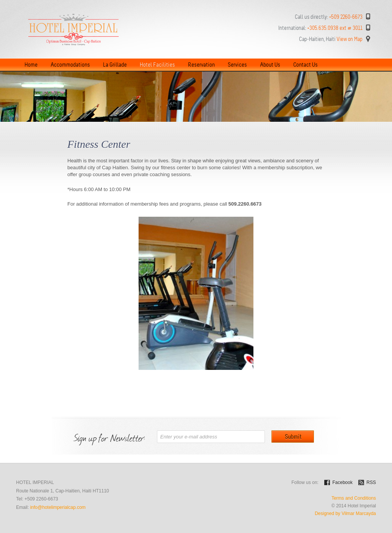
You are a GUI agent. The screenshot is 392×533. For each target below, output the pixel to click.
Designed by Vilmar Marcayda (345, 513)
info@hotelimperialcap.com (58, 507)
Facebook (342, 482)
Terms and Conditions (354, 498)
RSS (371, 482)
